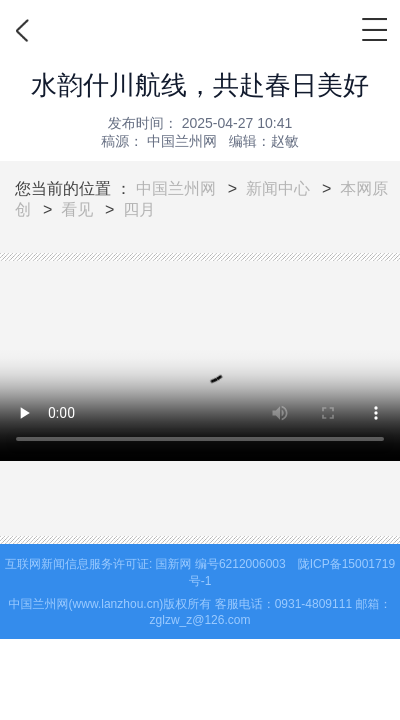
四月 (139, 209)
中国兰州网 (176, 188)
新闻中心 (278, 188)
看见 (77, 209)
